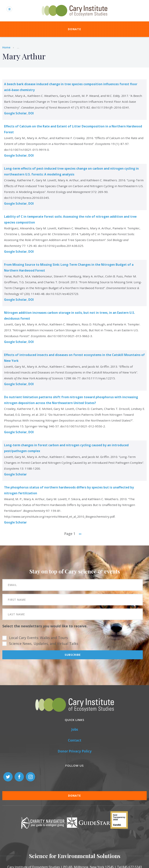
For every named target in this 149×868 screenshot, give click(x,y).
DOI (31, 113)
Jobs (75, 729)
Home (6, 47)
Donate (74, 29)
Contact (75, 740)
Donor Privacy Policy (75, 751)
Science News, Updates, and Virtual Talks (44, 644)
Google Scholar (15, 113)
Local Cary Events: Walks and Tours (39, 638)
